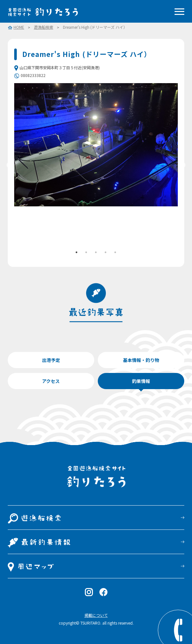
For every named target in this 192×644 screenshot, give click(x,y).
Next (183, 165)
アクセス (51, 381)
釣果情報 (141, 381)
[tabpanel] (96, 145)
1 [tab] (76, 252)
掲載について (96, 615)
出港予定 (51, 360)
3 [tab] (96, 252)
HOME (19, 27)
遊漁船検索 (44, 27)
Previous (9, 165)
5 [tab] (115, 252)
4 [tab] (106, 252)
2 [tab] (86, 252)
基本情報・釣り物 (141, 360)
